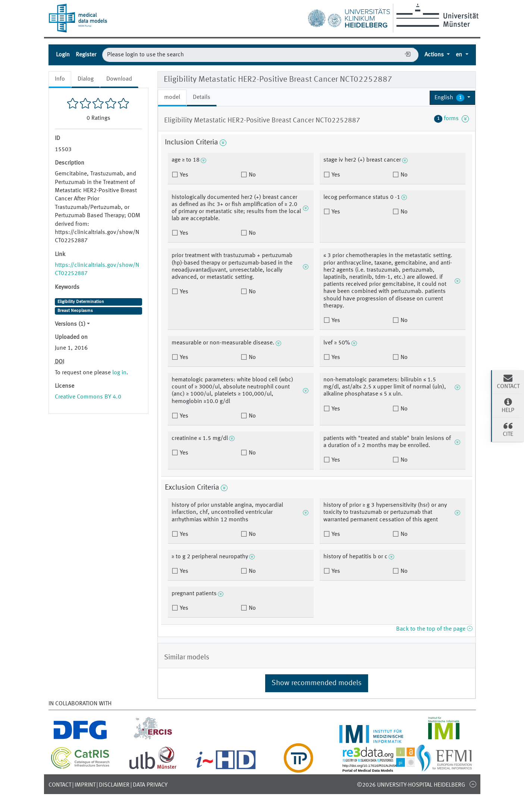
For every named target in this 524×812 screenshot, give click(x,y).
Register (86, 55)
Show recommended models (317, 683)
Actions (435, 55)
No (252, 175)
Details (202, 97)
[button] (453, 98)
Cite (508, 429)
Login (63, 55)
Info (60, 79)
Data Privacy (150, 785)
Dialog (86, 79)
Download (119, 79)
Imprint (85, 785)
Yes (183, 175)
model (172, 97)
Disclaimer (114, 785)
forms (452, 119)
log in (119, 373)
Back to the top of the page (434, 629)
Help (508, 405)
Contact (60, 785)
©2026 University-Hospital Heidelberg (411, 785)
